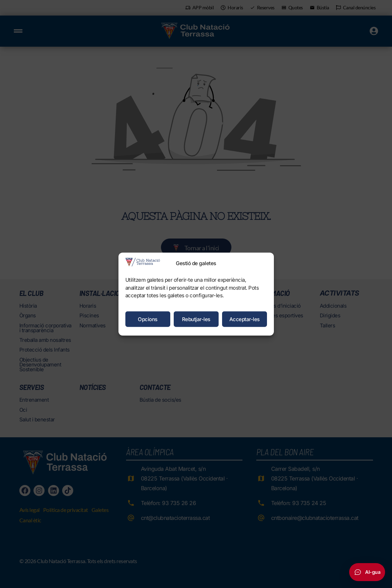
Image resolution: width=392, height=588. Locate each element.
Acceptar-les (245, 319)
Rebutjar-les (196, 319)
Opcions (148, 319)
